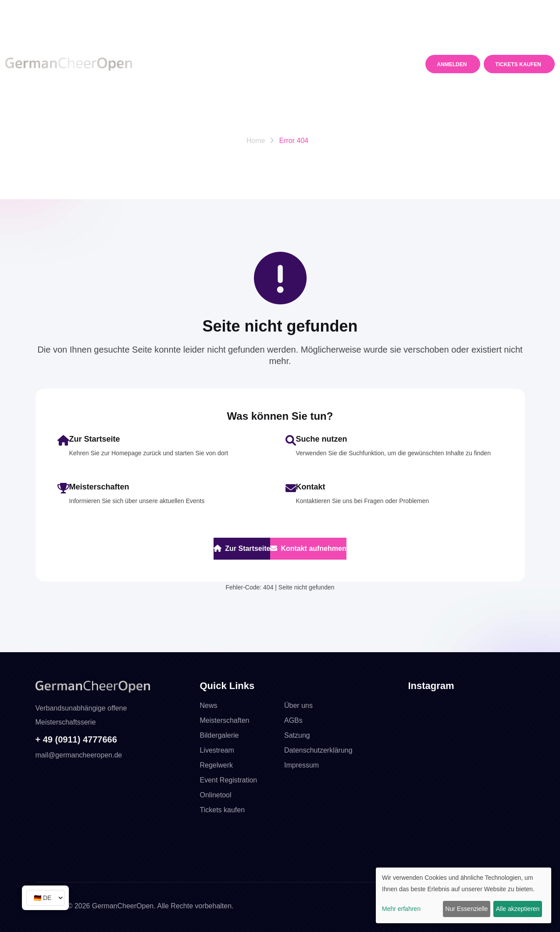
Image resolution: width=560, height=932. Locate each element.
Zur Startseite (242, 548)
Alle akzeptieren (518, 909)
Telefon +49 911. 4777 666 (49, 10)
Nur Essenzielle (466, 909)
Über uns (298, 705)
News (169, 42)
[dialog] (464, 895)
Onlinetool (216, 795)
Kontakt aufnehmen (308, 548)
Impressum (301, 765)
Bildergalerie (219, 735)
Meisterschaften (221, 42)
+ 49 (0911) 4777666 (76, 739)
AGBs (293, 720)
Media (341, 42)
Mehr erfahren (401, 909)
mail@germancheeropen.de (449, 10)
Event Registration (229, 780)
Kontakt (174, 86)
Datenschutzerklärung (318, 750)
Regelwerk (291, 42)
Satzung (297, 735)
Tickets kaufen (223, 810)
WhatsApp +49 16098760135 (150, 10)
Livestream (217, 750)
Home (256, 141)
